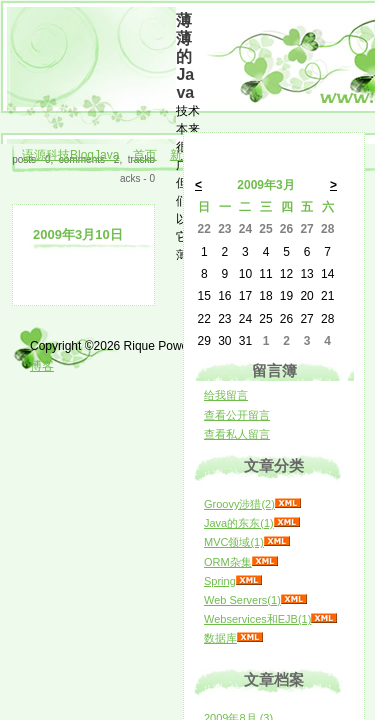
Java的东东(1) (239, 523)
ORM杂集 (228, 562)
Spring (220, 581)
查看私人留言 (237, 434)
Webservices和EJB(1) (257, 619)
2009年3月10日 (78, 234)
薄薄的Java (185, 56)
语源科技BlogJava (70, 155)
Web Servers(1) (242, 600)
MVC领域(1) (234, 542)
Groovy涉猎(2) (239, 504)
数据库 (220, 638)
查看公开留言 (237, 415)
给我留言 (226, 395)
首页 (145, 155)
